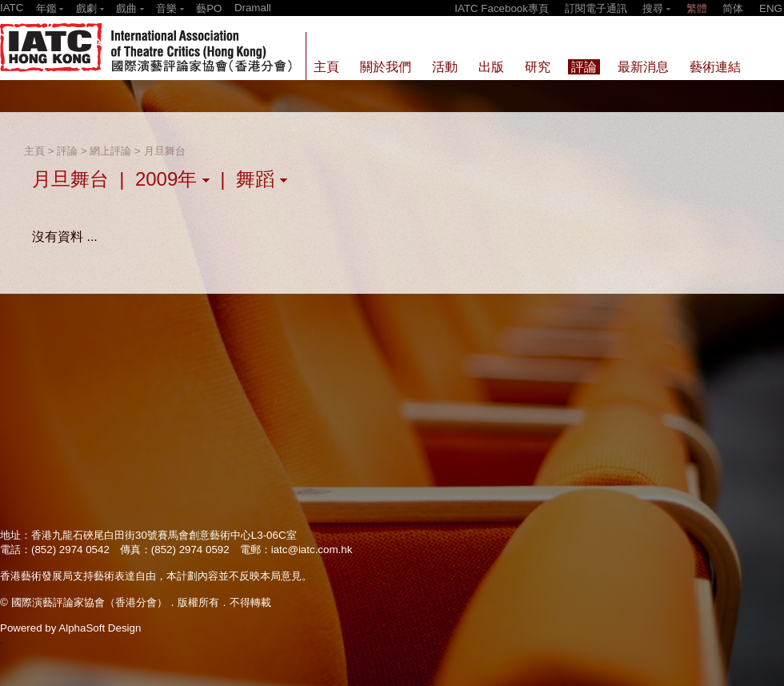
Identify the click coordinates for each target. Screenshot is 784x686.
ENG (771, 8)
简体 (733, 8)
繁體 (697, 8)
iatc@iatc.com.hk (312, 550)
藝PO (209, 8)
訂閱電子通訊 (596, 8)
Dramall (253, 8)
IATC (12, 8)
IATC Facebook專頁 (502, 8)
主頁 (34, 151)
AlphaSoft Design (100, 628)
